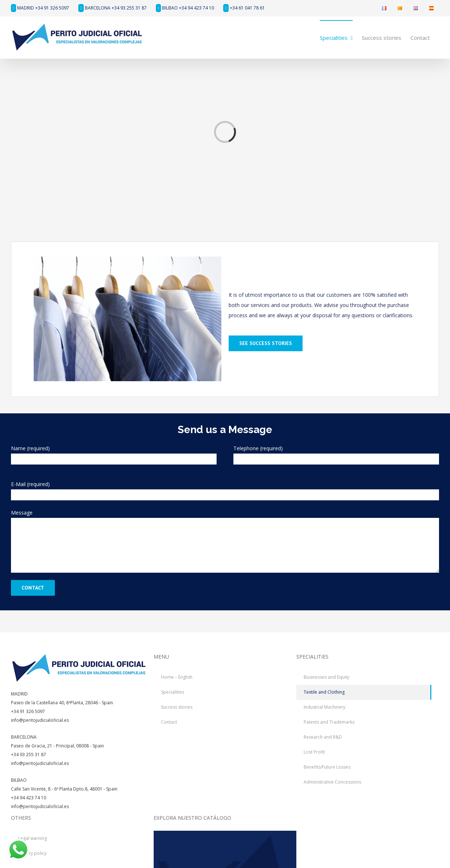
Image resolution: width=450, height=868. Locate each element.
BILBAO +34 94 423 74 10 (185, 8)
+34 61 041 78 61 (244, 8)
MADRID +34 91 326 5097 (40, 8)
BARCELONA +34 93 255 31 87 (112, 8)
